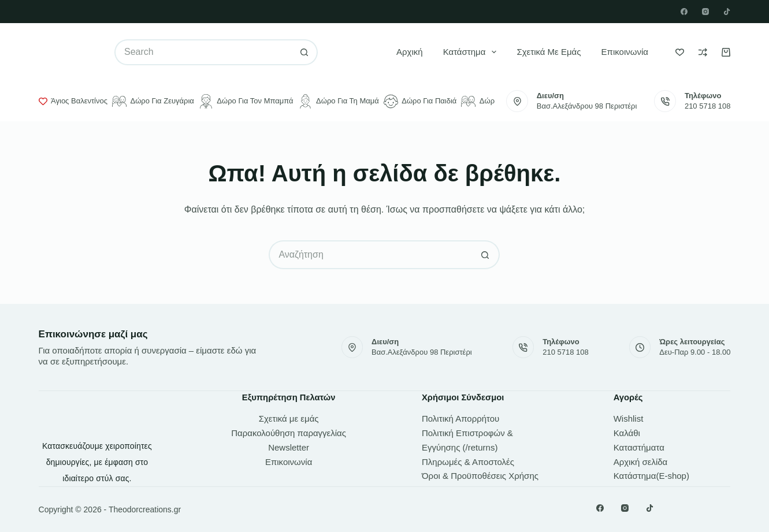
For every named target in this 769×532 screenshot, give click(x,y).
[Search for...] (203, 52)
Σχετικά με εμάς (549, 52)
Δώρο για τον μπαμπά (246, 101)
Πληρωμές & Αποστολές (468, 462)
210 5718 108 (708, 106)
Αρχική (410, 52)
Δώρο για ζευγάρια (153, 101)
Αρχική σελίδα (641, 462)
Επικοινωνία (625, 52)
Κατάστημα (472, 52)
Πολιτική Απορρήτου (460, 418)
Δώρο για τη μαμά (339, 101)
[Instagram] (705, 12)
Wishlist (629, 418)
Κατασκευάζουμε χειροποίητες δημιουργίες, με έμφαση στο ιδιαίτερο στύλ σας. (97, 462)
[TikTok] (727, 12)
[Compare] (703, 52)
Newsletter (289, 447)
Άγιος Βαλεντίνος (73, 101)
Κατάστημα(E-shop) (651, 476)
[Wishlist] (680, 52)
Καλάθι (627, 433)
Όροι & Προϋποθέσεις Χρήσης (480, 476)
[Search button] (305, 52)
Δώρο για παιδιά (420, 101)
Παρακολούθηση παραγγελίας (289, 433)
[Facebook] (684, 12)
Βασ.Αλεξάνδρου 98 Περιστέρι (587, 106)
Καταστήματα (639, 447)
